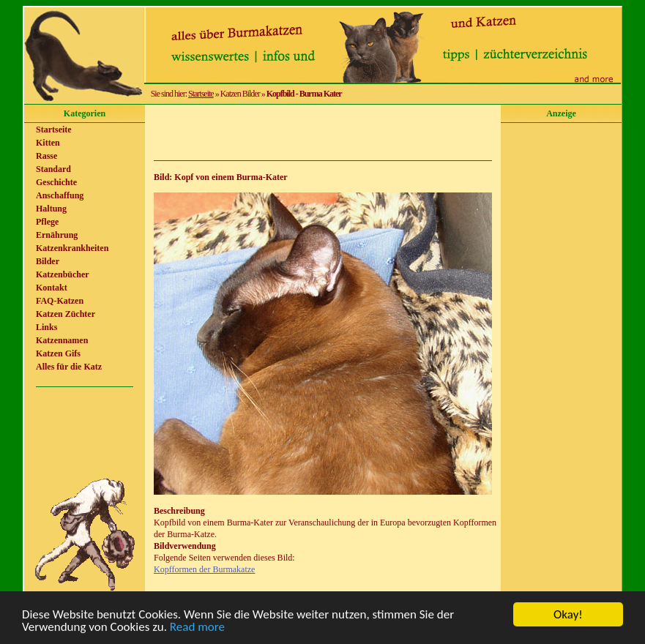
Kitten (48, 143)
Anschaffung (60, 195)
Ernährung (57, 235)
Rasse (46, 156)
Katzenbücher (63, 274)
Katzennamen (62, 340)
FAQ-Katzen (60, 301)
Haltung (51, 209)
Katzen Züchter (66, 314)
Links (46, 327)
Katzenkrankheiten (72, 248)
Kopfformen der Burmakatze (204, 569)
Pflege (47, 222)
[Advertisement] (323, 132)
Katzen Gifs (58, 353)
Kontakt (52, 288)
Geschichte (56, 182)
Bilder (48, 261)
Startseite (201, 94)
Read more (197, 628)
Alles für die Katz (69, 367)
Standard (53, 169)
